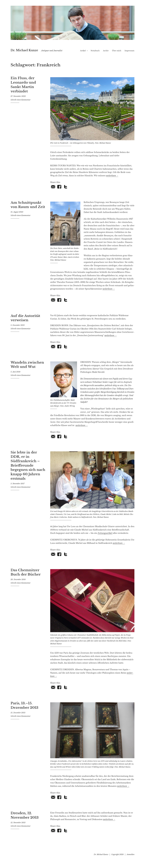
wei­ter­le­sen (112, 179)
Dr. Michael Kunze (38, 49)
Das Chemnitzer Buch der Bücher (24, 575)
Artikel (83, 54)
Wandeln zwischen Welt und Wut (26, 368)
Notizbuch (95, 54)
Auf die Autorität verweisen (24, 321)
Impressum (129, 54)
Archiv (106, 54)
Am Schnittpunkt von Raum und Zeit (26, 208)
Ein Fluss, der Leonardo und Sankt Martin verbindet (27, 85)
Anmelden (131, 858)
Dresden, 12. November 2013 (23, 818)
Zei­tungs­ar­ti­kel (105, 536)
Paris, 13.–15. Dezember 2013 (23, 708)
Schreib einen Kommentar (21, 98)
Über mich (117, 54)
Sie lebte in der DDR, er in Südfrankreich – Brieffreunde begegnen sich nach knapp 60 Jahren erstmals (27, 465)
